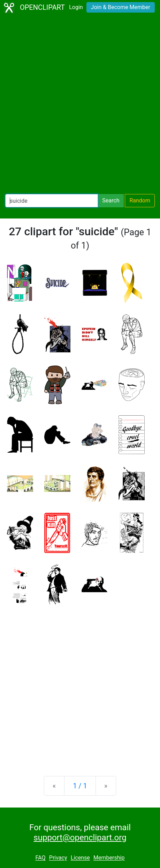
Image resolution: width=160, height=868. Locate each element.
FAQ (41, 858)
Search (111, 200)
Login (76, 7)
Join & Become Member (121, 7)
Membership (109, 858)
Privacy (58, 858)
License (80, 858)
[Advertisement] (80, 105)
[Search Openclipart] (52, 201)
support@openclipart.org (80, 838)
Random (140, 200)
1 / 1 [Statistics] (80, 786)
